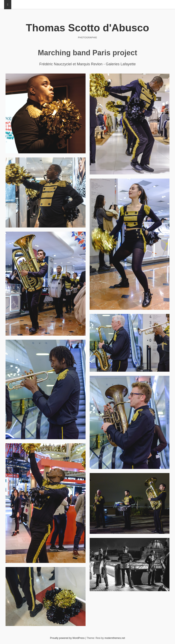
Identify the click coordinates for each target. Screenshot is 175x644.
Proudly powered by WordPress (67, 638)
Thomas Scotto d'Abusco (87, 28)
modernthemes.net (115, 638)
